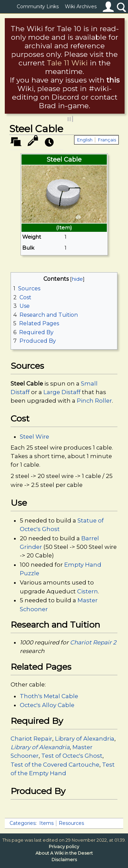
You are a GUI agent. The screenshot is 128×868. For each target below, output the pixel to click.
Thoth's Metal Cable (49, 696)
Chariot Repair (31, 739)
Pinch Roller (94, 401)
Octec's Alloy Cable (47, 705)
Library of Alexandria (85, 739)
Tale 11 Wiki (67, 63)
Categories (23, 823)
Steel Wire (34, 437)
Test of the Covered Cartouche (55, 765)
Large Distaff (62, 392)
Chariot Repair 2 (93, 642)
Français (107, 140)
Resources (71, 823)
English (85, 140)
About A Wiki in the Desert (64, 853)
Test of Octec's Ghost (72, 756)
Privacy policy (64, 847)
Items (46, 823)
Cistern (88, 591)
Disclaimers (64, 860)
